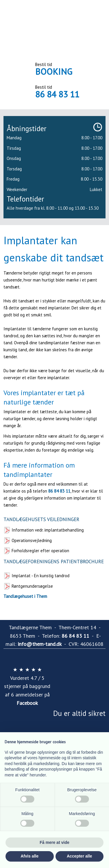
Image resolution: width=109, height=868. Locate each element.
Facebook (27, 703)
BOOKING (54, 71)
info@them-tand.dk (40, 644)
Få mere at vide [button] (55, 842)
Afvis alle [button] (30, 856)
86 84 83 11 (57, 94)
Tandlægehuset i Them (25, 596)
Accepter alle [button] (79, 856)
